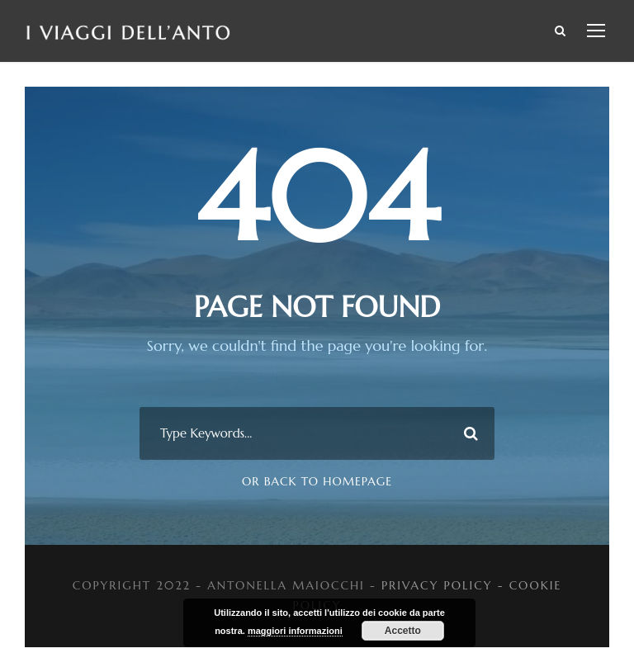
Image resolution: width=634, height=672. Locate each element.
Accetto (403, 631)
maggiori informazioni (295, 631)
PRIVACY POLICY (437, 585)
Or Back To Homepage (317, 481)
